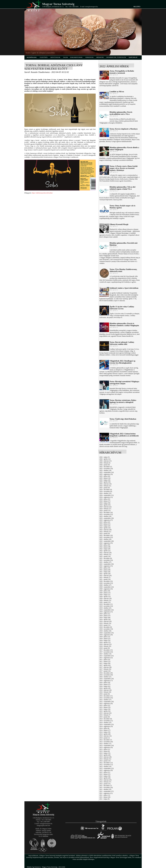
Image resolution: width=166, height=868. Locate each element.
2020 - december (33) (106, 581)
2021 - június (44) (105, 570)
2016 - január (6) (105, 694)
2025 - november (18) (106, 469)
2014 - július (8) (104, 728)
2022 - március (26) (106, 553)
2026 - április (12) (105, 459)
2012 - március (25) (106, 780)
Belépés (137, 7)
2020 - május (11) (105, 595)
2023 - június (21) (105, 524)
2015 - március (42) (106, 713)
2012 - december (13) (106, 763)
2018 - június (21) (105, 639)
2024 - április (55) (105, 505)
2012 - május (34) (105, 776)
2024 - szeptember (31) (107, 495)
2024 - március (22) (106, 507)
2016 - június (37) (105, 684)
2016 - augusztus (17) (106, 681)
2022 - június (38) (105, 547)
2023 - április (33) (105, 528)
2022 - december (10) (106, 535)
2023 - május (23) (105, 526)
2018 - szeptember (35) (107, 633)
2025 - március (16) (106, 484)
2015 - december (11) (106, 696)
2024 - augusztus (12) (106, 497)
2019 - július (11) (105, 614)
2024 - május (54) (105, 503)
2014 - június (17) (105, 730)
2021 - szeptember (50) (107, 564)
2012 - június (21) (105, 774)
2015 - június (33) (105, 707)
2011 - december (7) (106, 786)
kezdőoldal (32, 57)
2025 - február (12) (105, 486)
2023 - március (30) (106, 530)
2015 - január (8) (105, 717)
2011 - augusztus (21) (106, 793)
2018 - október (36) (105, 631)
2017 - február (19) (105, 669)
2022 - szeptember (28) (107, 541)
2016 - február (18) (105, 692)
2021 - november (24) (106, 560)
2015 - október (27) (105, 700)
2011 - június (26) (105, 797)
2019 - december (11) (106, 604)
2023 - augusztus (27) (106, 520)
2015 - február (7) (105, 715)
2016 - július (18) (105, 682)
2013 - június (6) (105, 751)
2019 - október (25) (105, 608)
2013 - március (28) (106, 757)
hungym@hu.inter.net (43, 825)
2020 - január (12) (105, 602)
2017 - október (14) (105, 654)
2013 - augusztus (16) (106, 747)
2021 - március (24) (106, 576)
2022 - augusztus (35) (106, 543)
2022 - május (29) (105, 549)
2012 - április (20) (105, 778)
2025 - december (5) (106, 467)
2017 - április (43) (105, 665)
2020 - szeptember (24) (107, 587)
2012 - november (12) (106, 765)
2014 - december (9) (106, 719)
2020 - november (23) (106, 583)
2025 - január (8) (105, 488)
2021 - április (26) (105, 574)
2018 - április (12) (105, 642)
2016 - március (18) (106, 690)
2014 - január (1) (105, 738)
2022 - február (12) (105, 555)
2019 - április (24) (105, 619)
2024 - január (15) (105, 511)
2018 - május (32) (105, 640)
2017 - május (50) (105, 663)
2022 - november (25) (106, 537)
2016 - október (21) (105, 677)
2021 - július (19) (105, 568)
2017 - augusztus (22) (106, 658)
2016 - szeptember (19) (107, 679)
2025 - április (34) (105, 482)
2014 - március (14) (106, 736)
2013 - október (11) (105, 744)
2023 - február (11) (105, 532)
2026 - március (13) (106, 461)
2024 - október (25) (105, 493)
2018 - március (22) (106, 644)
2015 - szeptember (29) (107, 702)
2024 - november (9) (106, 491)
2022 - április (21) (105, 551)
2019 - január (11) (105, 625)
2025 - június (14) (105, 478)
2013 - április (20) (105, 755)
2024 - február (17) (105, 509)
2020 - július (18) (105, 591)
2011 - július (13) (105, 795)
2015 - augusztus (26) (106, 703)
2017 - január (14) (105, 671)
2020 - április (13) (105, 597)
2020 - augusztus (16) (106, 589)
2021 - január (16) (105, 579)
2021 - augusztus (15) (106, 566)
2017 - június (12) (105, 661)
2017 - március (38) (106, 667)
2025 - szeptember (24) (107, 472)
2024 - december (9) (106, 490)
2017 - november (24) (106, 652)
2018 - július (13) (105, 637)
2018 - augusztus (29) (106, 635)
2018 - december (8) (106, 627)
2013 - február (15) (105, 759)
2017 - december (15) (106, 650)
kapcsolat (133, 57)
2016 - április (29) (105, 688)
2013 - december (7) (106, 740)
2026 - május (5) (105, 457)
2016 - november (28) (106, 675)
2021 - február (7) (105, 577)
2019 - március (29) (106, 621)
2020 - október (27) (105, 585)
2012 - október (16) (105, 767)
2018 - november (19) (106, 629)
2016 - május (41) (105, 686)
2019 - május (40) (105, 618)
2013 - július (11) (105, 749)
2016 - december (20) (106, 673)
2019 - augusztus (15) (106, 612)
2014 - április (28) (105, 734)
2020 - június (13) (105, 593)
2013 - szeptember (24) (107, 746)
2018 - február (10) (105, 646)
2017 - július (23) (105, 660)
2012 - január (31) (105, 784)
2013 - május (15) (105, 753)
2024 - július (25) (105, 499)
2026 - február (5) (105, 463)
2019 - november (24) (106, 606)
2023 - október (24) (105, 516)
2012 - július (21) (105, 772)
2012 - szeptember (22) (107, 768)
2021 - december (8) (106, 558)
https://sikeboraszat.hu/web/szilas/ (42, 193)
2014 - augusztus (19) (106, 726)
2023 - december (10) (106, 512)
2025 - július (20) (105, 476)
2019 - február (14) (105, 623)
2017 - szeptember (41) (107, 656)
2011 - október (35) (105, 789)
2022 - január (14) (105, 556)
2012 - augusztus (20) (106, 770)
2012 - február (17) (105, 782)
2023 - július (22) (105, 522)
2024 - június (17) (105, 501)
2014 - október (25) (105, 723)
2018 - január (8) (105, 648)
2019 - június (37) (105, 616)
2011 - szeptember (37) (107, 791)
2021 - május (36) (105, 572)
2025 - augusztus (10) (106, 474)
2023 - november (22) (106, 514)
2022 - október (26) (105, 539)
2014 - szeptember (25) (107, 725)
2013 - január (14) (105, 761)
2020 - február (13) (105, 600)
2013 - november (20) (106, 742)
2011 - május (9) (104, 799)
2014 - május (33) (105, 732)
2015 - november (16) (106, 698)
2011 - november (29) (106, 788)
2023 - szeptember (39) (107, 518)
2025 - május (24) (105, 480)
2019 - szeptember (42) (107, 610)
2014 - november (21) (106, 721)
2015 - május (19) (105, 709)
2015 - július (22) (105, 705)
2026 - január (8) (105, 465)
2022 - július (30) (105, 545)
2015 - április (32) (105, 711)
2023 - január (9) (105, 534)
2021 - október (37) (105, 562)
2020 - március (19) (106, 598)
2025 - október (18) (105, 470)
